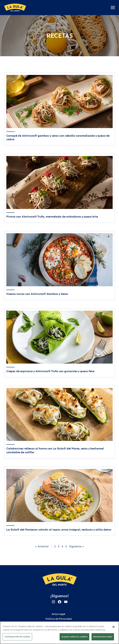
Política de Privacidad (59, 619)
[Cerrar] (114, 627)
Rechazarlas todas (103, 637)
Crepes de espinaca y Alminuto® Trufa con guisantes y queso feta (50, 371)
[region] (59, 633)
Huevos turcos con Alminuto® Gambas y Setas (37, 294)
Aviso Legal (58, 614)
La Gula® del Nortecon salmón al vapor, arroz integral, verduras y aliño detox (59, 530)
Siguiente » (76, 546)
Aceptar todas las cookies (74, 637)
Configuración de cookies (17, 637)
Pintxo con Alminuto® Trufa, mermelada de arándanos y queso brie (52, 217)
